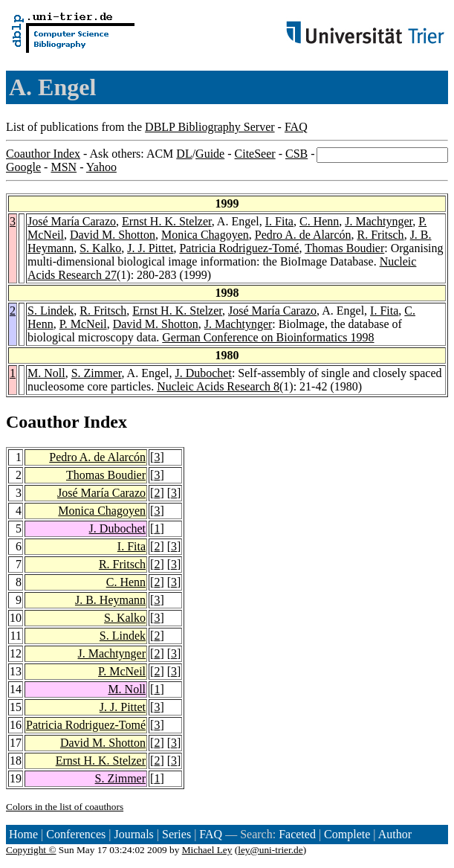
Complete (347, 834)
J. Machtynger (379, 221)
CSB (296, 154)
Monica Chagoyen (205, 235)
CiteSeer (255, 154)
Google (23, 167)
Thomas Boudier (344, 248)
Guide (210, 154)
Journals (133, 834)
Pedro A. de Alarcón (303, 235)
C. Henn (319, 221)
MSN (64, 167)
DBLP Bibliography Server (210, 127)
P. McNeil (83, 324)
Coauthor (42, 422)
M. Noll (46, 373)
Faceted (297, 834)
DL (184, 154)
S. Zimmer (97, 373)
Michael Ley (207, 850)
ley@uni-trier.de (270, 850)
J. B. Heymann (110, 600)
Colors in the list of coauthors (65, 807)
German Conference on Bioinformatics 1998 (268, 337)
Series (176, 834)
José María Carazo (72, 221)
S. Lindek (51, 311)
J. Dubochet (203, 373)
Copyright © (31, 850)
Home (23, 834)
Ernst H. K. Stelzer (167, 221)
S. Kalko (100, 248)
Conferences (76, 834)
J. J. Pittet (150, 248)
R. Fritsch (381, 235)
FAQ (296, 127)
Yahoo (101, 167)
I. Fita (279, 221)
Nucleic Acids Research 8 (218, 386)
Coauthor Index (43, 154)
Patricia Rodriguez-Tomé (239, 248)
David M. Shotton (113, 235)
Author (395, 834)
